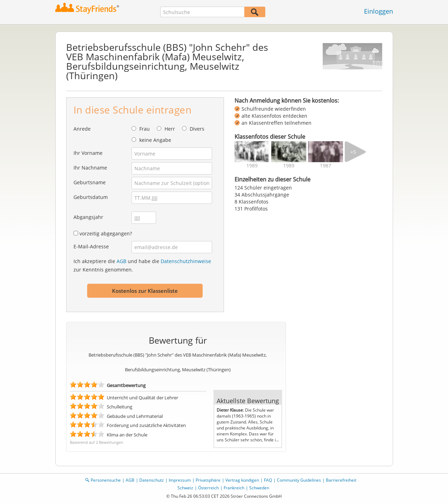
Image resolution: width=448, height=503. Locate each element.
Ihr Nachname (90, 168)
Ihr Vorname (88, 153)
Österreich (208, 488)
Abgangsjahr (88, 217)
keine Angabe (155, 140)
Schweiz (185, 488)
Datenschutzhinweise (186, 261)
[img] (252, 152)
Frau (145, 129)
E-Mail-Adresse (91, 246)
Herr (170, 129)
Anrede (82, 129)
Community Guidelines (299, 480)
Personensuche (106, 480)
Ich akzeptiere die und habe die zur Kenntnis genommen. (142, 265)
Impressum (180, 480)
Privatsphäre (208, 480)
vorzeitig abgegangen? (106, 233)
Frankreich (234, 488)
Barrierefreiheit (341, 480)
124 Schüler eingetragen (263, 188)
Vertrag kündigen (242, 480)
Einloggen (379, 11)
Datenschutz (152, 480)
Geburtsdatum (91, 197)
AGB (121, 261)
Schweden (259, 488)
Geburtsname (90, 182)
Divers (197, 129)
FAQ (268, 480)
